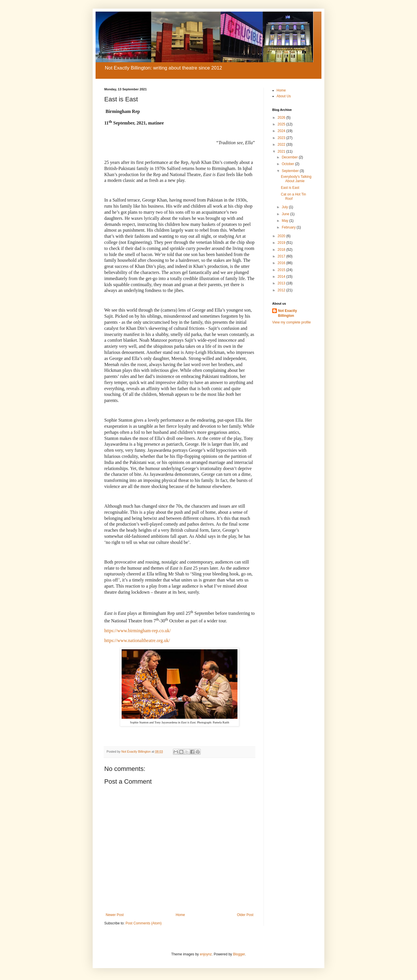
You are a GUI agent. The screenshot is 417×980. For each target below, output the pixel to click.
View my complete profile (291, 322)
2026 (282, 118)
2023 (282, 138)
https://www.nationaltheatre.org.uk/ (137, 640)
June (286, 214)
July (285, 207)
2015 (282, 270)
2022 (282, 145)
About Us (284, 96)
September (291, 171)
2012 (282, 290)
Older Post (245, 915)
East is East (290, 188)
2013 (282, 283)
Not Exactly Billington (287, 313)
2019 (282, 243)
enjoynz (206, 954)
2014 (282, 277)
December (290, 157)
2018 (282, 250)
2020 (282, 236)
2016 (282, 263)
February (289, 227)
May (286, 221)
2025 (282, 124)
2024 (282, 131)
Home (180, 915)
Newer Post (115, 915)
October (288, 164)
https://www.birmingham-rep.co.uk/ (138, 631)
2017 (282, 256)
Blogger (239, 954)
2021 (282, 151)
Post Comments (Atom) (143, 923)
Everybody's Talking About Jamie (296, 179)
